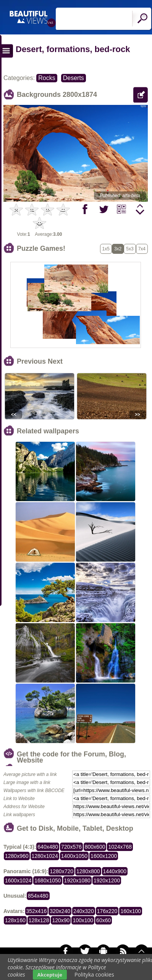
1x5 (106, 249)
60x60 (103, 920)
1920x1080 (77, 880)
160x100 (131, 911)
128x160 (15, 920)
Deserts (74, 78)
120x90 (61, 920)
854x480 (38, 896)
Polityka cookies (94, 974)
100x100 (83, 920)
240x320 (84, 911)
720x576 (71, 847)
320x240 (60, 911)
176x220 (107, 911)
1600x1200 (104, 856)
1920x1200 (107, 880)
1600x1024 (18, 880)
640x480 (48, 847)
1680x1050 (48, 880)
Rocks (47, 78)
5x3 (130, 249)
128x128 (39, 920)
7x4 (142, 249)
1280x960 (17, 856)
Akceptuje (50, 975)
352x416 (37, 911)
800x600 (95, 847)
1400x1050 (74, 856)
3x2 (118, 249)
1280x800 (88, 871)
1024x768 (120, 847)
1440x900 (115, 871)
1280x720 (61, 871)
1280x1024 (45, 856)
